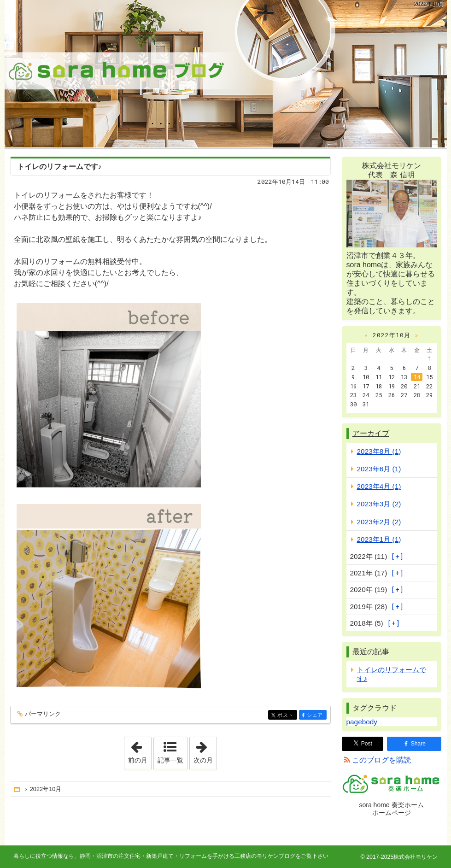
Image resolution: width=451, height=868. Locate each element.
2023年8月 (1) (379, 451)
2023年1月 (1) (379, 539)
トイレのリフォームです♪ (59, 167)
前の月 (140, 751)
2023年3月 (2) (379, 504)
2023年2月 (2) (379, 522)
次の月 (205, 751)
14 (417, 377)
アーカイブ (371, 433)
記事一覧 (170, 760)
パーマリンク (42, 714)
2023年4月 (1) (379, 486)
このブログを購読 (381, 760)
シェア (316, 716)
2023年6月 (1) (379, 469)
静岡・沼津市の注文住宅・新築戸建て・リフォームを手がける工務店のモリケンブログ (226, 74)
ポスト (286, 716)
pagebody (362, 722)
